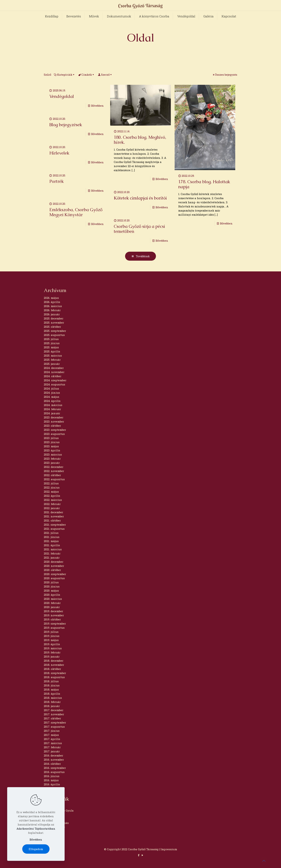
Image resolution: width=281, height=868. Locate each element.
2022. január (52, 508)
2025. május (51, 347)
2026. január (52, 314)
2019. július (51, 632)
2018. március (53, 698)
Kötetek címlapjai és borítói (140, 198)
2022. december (54, 467)
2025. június (52, 343)
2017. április (52, 739)
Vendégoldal (62, 96)
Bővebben (97, 106)
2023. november (54, 421)
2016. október (52, 764)
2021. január (52, 558)
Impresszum (169, 849)
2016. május (51, 780)
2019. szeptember (55, 623)
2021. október (52, 520)
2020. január (52, 607)
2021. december (53, 512)
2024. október (53, 376)
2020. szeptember (55, 574)
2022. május (51, 492)
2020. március (53, 599)
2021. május (51, 541)
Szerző (105, 75)
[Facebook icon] (139, 855)
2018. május (51, 689)
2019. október (52, 619)
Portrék (57, 181)
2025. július (51, 339)
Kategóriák (64, 75)
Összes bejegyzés (225, 75)
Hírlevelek (59, 153)
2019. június (52, 636)
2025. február (52, 360)
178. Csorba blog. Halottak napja (204, 184)
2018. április (52, 694)
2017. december (54, 710)
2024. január (52, 413)
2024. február (52, 409)
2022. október (52, 475)
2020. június (52, 586)
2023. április (52, 450)
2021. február (52, 553)
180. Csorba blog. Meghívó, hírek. (140, 140)
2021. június (52, 537)
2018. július (51, 681)
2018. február (52, 702)
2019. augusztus (54, 628)
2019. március (53, 648)
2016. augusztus (54, 772)
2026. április (52, 302)
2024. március (53, 405)
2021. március (53, 549)
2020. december (54, 562)
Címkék (86, 75)
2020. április (52, 595)
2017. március (53, 743)
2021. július (51, 533)
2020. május (51, 590)
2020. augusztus (54, 578)
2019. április (52, 644)
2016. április (52, 784)
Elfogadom (36, 849)
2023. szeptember (55, 430)
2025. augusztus (54, 335)
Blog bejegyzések (66, 125)
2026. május (51, 298)
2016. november (54, 760)
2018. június (52, 685)
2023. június (52, 442)
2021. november (54, 516)
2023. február (52, 459)
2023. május (51, 446)
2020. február (52, 603)
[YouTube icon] (142, 855)
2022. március (53, 500)
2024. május (51, 397)
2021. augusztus (54, 529)
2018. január (52, 706)
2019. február (52, 652)
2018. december (54, 661)
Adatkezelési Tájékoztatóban (36, 829)
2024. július (51, 388)
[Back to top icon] (264, 861)
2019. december (53, 611)
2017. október (52, 718)
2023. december (54, 417)
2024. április (52, 401)
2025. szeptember (55, 331)
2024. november (54, 372)
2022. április (52, 496)
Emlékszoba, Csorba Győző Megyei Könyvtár (76, 212)
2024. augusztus (54, 384)
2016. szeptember (55, 768)
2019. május (51, 640)
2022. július (51, 483)
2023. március (53, 454)
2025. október (52, 327)
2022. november (54, 471)
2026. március (53, 306)
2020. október (52, 570)
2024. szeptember (55, 380)
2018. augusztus (54, 677)
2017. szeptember (55, 722)
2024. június (52, 393)
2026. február (52, 310)
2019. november (54, 615)
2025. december (54, 318)
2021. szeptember (55, 525)
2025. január (52, 364)
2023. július (51, 438)
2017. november (54, 714)
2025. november (54, 322)
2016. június (52, 776)
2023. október (52, 426)
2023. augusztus (54, 434)
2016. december (53, 755)
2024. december (54, 368)
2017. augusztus (54, 727)
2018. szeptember (55, 673)
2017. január (52, 751)
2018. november (54, 665)
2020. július (51, 582)
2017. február (52, 747)
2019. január (52, 656)
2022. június (52, 487)
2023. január (52, 463)
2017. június (52, 731)
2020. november (54, 566)
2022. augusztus (54, 479)
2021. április (52, 545)
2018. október (52, 669)
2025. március (53, 355)
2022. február (52, 504)
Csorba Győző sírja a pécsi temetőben (139, 229)
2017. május (51, 735)
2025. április (52, 351)
